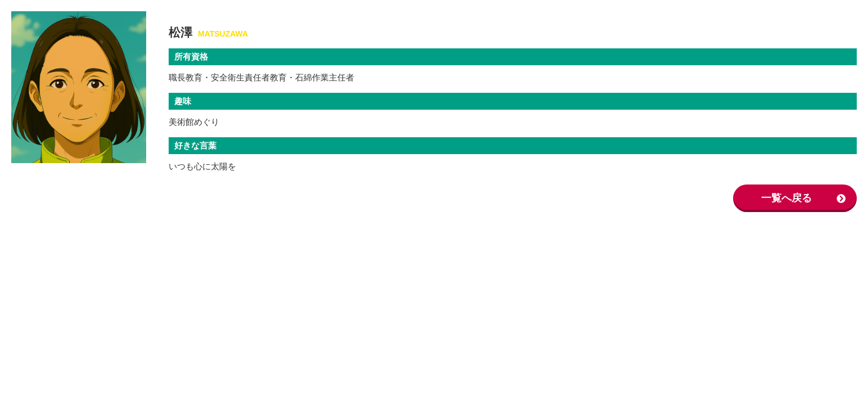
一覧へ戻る (786, 198)
